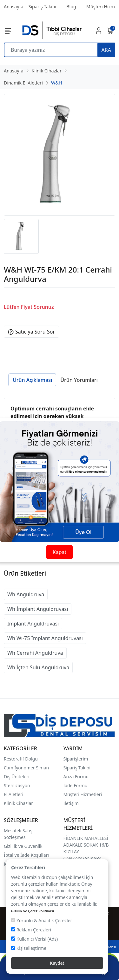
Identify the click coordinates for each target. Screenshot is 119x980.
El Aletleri (13, 794)
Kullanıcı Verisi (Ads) (34, 939)
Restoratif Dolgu (21, 759)
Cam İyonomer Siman (26, 768)
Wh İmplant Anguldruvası (38, 609)
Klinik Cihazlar (18, 803)
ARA (106, 50)
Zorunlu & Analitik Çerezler (42, 920)
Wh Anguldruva (26, 594)
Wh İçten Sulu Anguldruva (38, 667)
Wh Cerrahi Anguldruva (35, 653)
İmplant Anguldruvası (33, 624)
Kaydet (57, 963)
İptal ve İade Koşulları (26, 855)
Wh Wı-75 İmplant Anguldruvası (45, 638)
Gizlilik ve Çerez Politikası (33, 911)
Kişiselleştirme (29, 948)
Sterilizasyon (17, 785)
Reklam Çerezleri (31, 930)
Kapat (60, 552)
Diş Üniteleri (17, 777)
